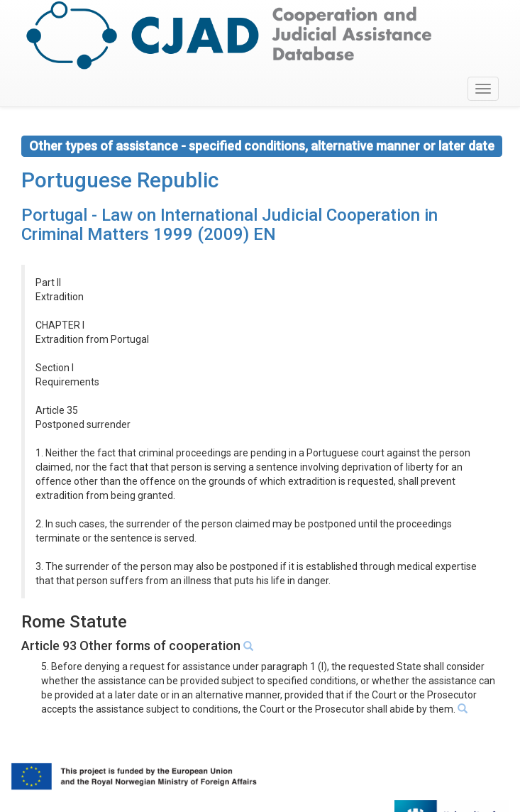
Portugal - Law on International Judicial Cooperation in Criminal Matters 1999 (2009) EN (229, 224)
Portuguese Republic (120, 180)
